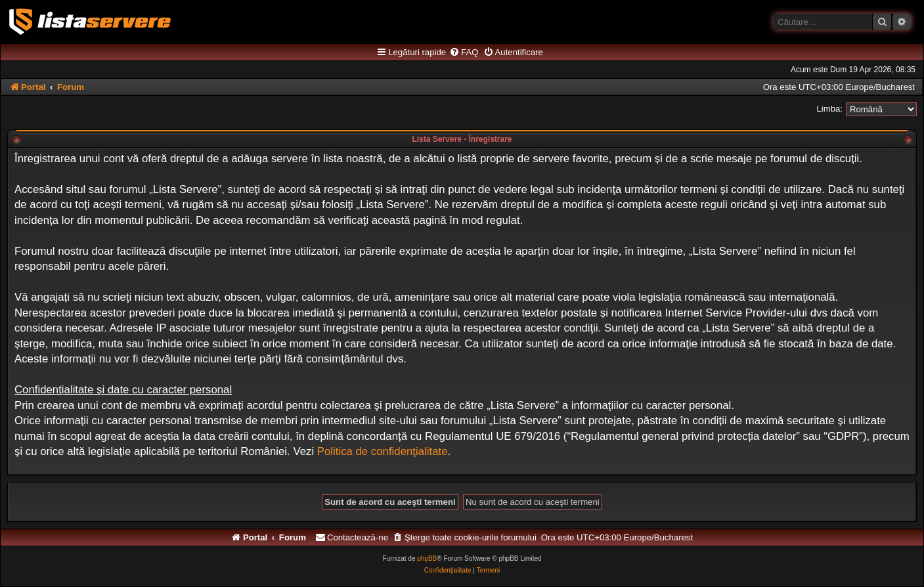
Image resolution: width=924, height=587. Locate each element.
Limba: (829, 109)
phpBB (427, 558)
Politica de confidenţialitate (383, 451)
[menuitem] (464, 53)
